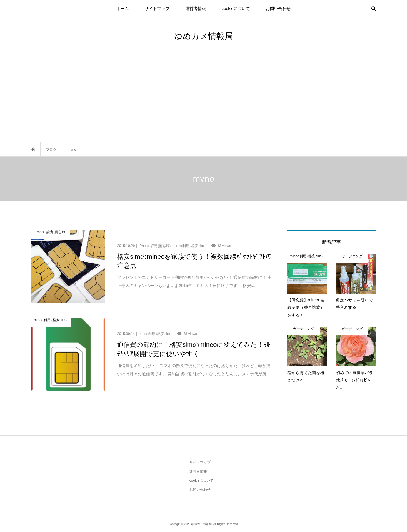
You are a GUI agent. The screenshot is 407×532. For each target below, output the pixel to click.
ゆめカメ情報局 (203, 36)
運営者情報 (196, 9)
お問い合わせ (278, 9)
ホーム (123, 9)
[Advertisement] (203, 98)
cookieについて (236, 9)
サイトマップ (157, 9)
